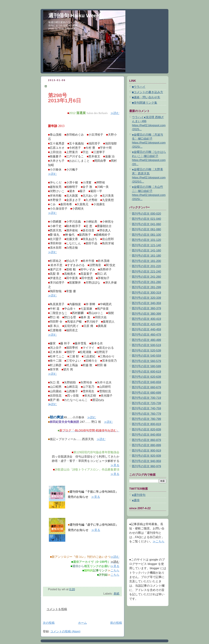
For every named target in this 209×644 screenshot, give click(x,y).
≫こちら (159, 541)
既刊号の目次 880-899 (146, 445)
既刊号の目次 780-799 (146, 419)
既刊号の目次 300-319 (146, 293)
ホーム (82, 623)
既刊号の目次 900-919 (146, 451)
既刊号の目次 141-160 (146, 250)
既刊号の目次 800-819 (146, 424)
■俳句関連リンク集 (145, 103)
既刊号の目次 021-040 (146, 219)
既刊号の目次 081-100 (146, 235)
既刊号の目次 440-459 (146, 329)
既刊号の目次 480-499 (146, 340)
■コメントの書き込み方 (148, 92)
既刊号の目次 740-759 (146, 408)
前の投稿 (116, 623)
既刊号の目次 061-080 (146, 229)
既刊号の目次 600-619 (146, 372)
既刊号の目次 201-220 (146, 266)
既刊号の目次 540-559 (146, 356)
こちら (115, 570)
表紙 (116, 594)
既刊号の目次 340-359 (146, 303)
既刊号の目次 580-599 (146, 366)
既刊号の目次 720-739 (146, 403)
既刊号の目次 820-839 (146, 429)
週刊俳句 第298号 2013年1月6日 (69, 86)
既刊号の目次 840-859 (146, 435)
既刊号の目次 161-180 (146, 256)
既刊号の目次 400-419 (146, 319)
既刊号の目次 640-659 (146, 382)
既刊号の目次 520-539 (146, 351)
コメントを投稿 (57, 609)
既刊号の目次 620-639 (146, 377)
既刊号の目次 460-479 (146, 335)
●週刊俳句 (139, 495)
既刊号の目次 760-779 (146, 414)
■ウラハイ (139, 87)
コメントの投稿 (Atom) (65, 631)
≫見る (115, 465)
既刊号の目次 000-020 (146, 214)
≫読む (115, 113)
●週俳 (136, 500)
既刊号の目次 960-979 (146, 466)
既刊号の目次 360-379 (146, 308)
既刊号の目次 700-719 (146, 398)
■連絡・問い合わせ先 (146, 97)
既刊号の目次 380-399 (146, 314)
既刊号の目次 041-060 (146, 224)
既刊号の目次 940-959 (146, 461)
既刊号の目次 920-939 (146, 456)
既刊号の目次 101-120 (146, 240)
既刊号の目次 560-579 (146, 361)
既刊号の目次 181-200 (146, 261)
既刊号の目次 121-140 (146, 245)
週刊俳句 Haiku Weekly (76, 15)
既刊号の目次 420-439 (146, 324)
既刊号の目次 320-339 (146, 298)
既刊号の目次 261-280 (146, 282)
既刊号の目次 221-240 (146, 272)
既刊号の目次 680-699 (146, 393)
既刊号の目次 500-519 (146, 345)
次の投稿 (49, 623)
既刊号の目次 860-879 (146, 440)
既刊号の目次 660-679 (146, 387)
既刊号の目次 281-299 (146, 287)
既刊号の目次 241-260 (146, 277)
